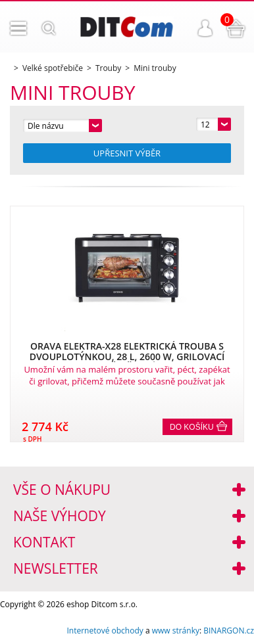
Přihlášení (205, 28)
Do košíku (192, 427)
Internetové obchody (105, 631)
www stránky (176, 631)
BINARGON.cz (229, 631)
